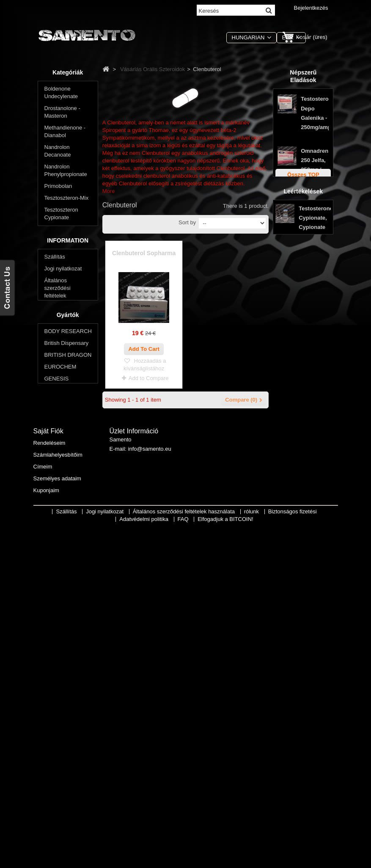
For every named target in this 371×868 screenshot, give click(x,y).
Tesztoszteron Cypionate (61, 215)
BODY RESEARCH (68, 632)
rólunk (52, 554)
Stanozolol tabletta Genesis (315, 248)
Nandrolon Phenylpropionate (66, 172)
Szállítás (55, 496)
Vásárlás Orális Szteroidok (63, 313)
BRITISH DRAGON (68, 656)
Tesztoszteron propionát (61, 254)
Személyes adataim (57, 817)
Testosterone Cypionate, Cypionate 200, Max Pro (316, 357)
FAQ (50, 590)
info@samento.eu (150, 789)
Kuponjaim (46, 828)
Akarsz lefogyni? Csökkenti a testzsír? (65, 446)
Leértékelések (304, 320)
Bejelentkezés (311, 8)
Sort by (187, 222)
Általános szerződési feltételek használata (185, 854)
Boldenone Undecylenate (61, 94)
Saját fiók (48, 769)
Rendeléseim (49, 781)
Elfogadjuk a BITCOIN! (225, 862)
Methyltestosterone (72, 403)
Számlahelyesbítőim (58, 793)
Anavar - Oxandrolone (64, 344)
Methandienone (68, 379)
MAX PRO (57, 691)
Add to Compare (149, 378)
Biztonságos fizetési (69, 566)
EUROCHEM (60, 668)
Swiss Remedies (65, 715)
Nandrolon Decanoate (58, 153)
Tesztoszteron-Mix (67, 200)
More (109, 191)
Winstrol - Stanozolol (57, 293)
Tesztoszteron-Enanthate (62, 235)
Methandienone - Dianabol (65, 133)
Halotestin (61, 391)
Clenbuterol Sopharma (144, 253)
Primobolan (58, 188)
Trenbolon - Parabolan (58, 274)
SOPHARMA (60, 703)
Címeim (43, 805)
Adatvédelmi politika (69, 578)
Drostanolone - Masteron (62, 114)
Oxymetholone (66, 426)
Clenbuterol (63, 328)
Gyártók (68, 614)
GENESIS (57, 679)
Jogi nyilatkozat (63, 508)
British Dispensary (67, 644)
